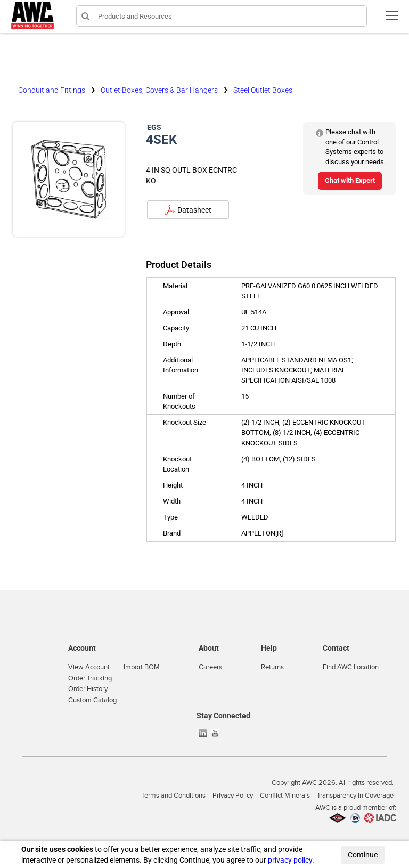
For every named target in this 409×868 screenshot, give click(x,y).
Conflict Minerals (285, 796)
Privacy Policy (233, 796)
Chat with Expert (350, 180)
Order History (88, 689)
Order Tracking (90, 678)
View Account (89, 667)
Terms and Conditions (173, 796)
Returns (272, 667)
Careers (210, 667)
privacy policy (290, 860)
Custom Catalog (92, 700)
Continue (363, 855)
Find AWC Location (351, 667)
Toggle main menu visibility (393, 19)
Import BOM (142, 667)
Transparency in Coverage (355, 796)
